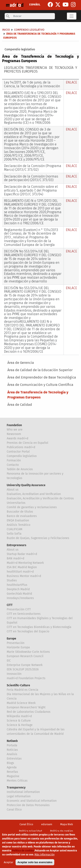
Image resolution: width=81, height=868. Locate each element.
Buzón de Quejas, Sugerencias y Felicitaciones (38, 538)
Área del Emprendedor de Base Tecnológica (42, 377)
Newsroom (14, 434)
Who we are (15, 430)
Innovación (14, 674)
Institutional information (23, 792)
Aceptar (9, 862)
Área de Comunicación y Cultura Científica (40, 385)
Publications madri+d (21, 447)
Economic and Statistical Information (32, 801)
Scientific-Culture (18, 685)
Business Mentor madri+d (24, 576)
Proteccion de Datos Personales (28, 805)
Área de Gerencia (21, 363)
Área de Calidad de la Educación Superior (40, 370)
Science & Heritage (20, 725)
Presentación (16, 643)
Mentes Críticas (17, 781)
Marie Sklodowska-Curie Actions (28, 652)
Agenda (12, 767)
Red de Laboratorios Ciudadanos (29, 712)
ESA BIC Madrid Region (22, 567)
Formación (14, 460)
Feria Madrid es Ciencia (23, 690)
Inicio (6, 30)
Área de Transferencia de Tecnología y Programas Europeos (38, 395)
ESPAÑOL (35, 5)
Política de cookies (62, 831)
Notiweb (12, 741)
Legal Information (19, 796)
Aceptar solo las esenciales (35, 862)
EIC (9, 661)
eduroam (47, 824)
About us (13, 490)
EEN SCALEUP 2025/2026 (23, 669)
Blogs (10, 763)
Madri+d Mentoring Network (25, 563)
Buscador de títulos (20, 512)
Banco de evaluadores (22, 516)
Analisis (12, 754)
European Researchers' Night (26, 707)
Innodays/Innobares (20, 598)
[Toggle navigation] (72, 16)
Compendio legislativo (20, 49)
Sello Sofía (14, 534)
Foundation (14, 425)
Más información (44, 854)
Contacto (13, 465)
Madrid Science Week (21, 703)
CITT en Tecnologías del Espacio (28, 631)
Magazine (13, 776)
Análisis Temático (19, 525)
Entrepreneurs (17, 545)
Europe (11, 639)
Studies (12, 580)
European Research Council (25, 656)
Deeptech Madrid (18, 589)
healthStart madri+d (20, 572)
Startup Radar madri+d (22, 554)
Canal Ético (14, 810)
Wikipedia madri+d (19, 716)
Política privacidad (31, 831)
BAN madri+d (15, 558)
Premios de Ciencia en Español (27, 443)
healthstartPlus (17, 585)
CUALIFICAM (15, 529)
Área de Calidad (20, 405)
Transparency (16, 788)
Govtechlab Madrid (19, 594)
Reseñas (12, 772)
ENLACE (71, 82)
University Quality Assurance (26, 485)
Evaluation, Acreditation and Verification (34, 494)
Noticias (12, 750)
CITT (10, 605)
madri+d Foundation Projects (26, 678)
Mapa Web (67, 824)
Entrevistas (14, 759)
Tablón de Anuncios (20, 469)
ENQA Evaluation (18, 520)
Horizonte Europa (18, 647)
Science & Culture (19, 721)
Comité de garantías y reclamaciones (32, 507)
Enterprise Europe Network (25, 665)
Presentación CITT (19, 609)
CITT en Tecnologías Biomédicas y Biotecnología (39, 627)
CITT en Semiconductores (24, 614)
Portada (12, 745)
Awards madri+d (17, 438)
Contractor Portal (18, 452)
